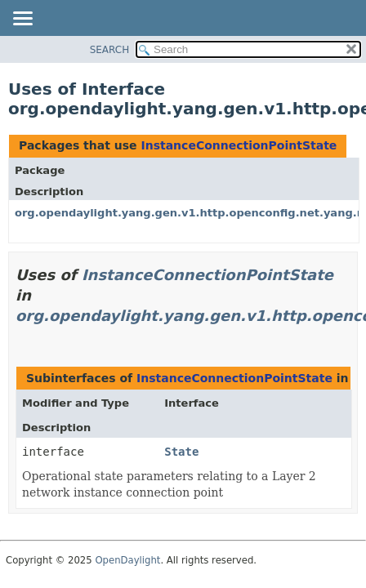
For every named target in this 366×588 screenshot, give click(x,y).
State (181, 452)
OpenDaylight (127, 560)
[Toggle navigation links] (22, 20)
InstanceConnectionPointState (239, 145)
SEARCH (110, 50)
